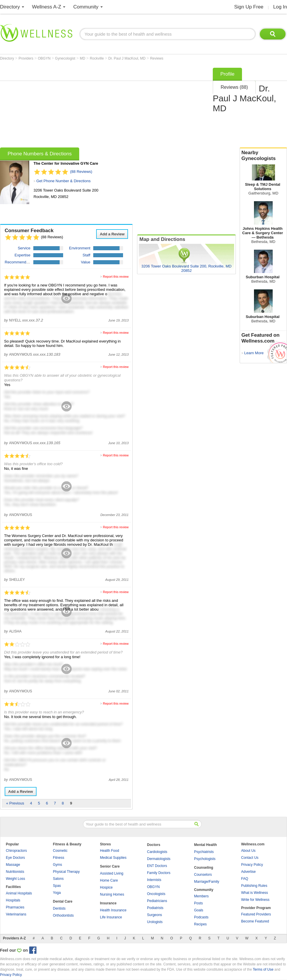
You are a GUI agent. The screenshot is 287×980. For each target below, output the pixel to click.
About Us (248, 851)
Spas (57, 886)
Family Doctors (159, 873)
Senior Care (110, 866)
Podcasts (201, 917)
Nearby (263, 156)
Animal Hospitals (19, 893)
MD (83, 58)
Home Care (109, 880)
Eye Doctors (15, 858)
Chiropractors (16, 851)
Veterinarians (16, 914)
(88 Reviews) (81, 172)
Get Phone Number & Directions (63, 181)
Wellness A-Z (47, 7)
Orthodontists (63, 915)
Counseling (204, 868)
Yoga (57, 893)
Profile (227, 74)
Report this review (116, 277)
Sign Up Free (249, 7)
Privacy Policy (252, 865)
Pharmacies (15, 907)
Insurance (108, 903)
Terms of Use (263, 969)
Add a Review (112, 234)
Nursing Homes (112, 894)
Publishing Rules (254, 886)
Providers (26, 58)
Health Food (109, 851)
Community (86, 7)
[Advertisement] (80, 106)
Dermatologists (159, 859)
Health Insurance (113, 910)
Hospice (106, 887)
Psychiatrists (204, 852)
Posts (198, 903)
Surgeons (154, 915)
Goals (199, 910)
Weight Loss (15, 879)
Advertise (248, 872)
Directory (10, 7)
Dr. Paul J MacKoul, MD (128, 58)
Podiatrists (155, 908)
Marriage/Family (207, 882)
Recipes (200, 924)
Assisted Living (112, 873)
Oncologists (156, 894)
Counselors (203, 875)
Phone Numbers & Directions (40, 154)
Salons (58, 879)
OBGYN (45, 58)
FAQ (245, 879)
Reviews (157, 58)
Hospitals (13, 900)
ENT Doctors (157, 866)
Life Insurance (111, 917)
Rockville (97, 58)
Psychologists (205, 859)
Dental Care (63, 901)
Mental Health (205, 845)
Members (201, 896)
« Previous (15, 803)
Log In (280, 7)
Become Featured (255, 921)
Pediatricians (157, 901)
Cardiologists (157, 852)
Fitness (59, 858)
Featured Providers (256, 914)
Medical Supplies (113, 858)
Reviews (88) (234, 87)
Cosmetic (60, 851)
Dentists (59, 908)
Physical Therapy (66, 872)
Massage (13, 865)
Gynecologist (66, 58)
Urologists (155, 922)
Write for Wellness (255, 900)
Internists (154, 880)
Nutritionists (15, 872)
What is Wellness (255, 893)
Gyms (57, 865)
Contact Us (250, 858)
